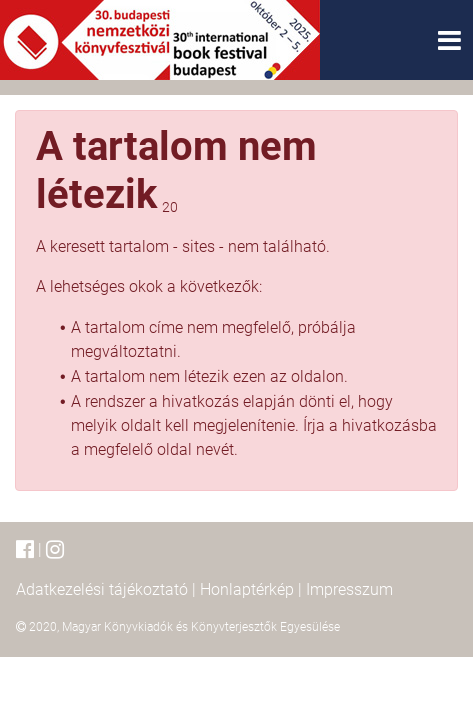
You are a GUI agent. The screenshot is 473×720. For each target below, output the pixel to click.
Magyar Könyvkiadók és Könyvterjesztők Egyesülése (201, 627)
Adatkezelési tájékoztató (102, 589)
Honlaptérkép (247, 589)
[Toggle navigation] (449, 40)
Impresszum (349, 589)
